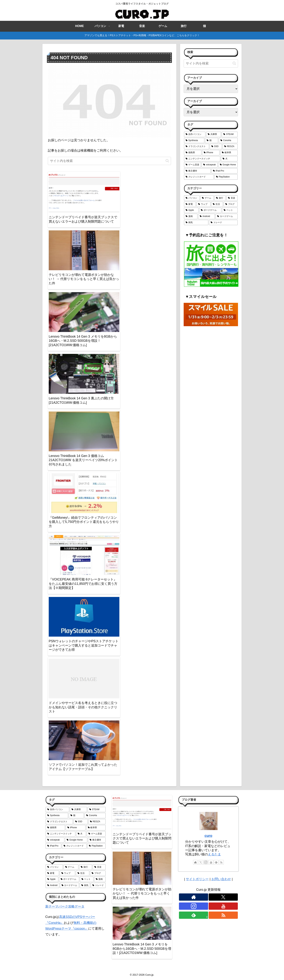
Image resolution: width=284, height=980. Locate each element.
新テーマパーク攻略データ (65, 906)
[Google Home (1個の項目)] (228, 165)
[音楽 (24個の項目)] (232, 198)
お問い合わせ (221, 879)
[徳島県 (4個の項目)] (193, 153)
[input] (109, 161)
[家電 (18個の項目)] (190, 204)
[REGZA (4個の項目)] (230, 147)
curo (208, 836)
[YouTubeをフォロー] (211, 862)
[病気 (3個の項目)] (196, 223)
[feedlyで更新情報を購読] (216, 862)
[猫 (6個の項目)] (212, 141)
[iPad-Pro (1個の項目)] (225, 171)
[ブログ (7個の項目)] (231, 204)
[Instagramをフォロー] (206, 862)
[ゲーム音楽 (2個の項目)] (192, 165)
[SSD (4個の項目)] (216, 147)
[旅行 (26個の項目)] (220, 198)
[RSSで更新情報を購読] (221, 862)
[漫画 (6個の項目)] (191, 216)
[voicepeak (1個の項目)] (209, 165)
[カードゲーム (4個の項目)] (227, 216)
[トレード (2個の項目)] (223, 223)
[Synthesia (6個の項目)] (194, 141)
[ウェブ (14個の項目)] (203, 204)
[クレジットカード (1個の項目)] (199, 177)
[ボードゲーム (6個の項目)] (210, 210)
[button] (167, 161)
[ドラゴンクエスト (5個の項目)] (197, 147)
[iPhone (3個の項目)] (211, 153)
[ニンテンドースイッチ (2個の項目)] (202, 159)
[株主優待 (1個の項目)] (197, 171)
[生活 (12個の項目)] (217, 204)
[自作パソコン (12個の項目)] (195, 134)
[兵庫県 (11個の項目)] (214, 134)
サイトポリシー (197, 879)
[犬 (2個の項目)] (229, 159)
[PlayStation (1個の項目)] (226, 177)
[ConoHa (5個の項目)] (228, 141)
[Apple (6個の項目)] (191, 210)
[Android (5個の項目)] (206, 216)
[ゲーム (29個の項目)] (207, 198)
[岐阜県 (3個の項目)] (229, 153)
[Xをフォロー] (201, 862)
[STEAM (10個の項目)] (230, 134)
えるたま (214, 854)
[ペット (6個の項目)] (230, 210)
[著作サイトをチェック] (195, 862)
